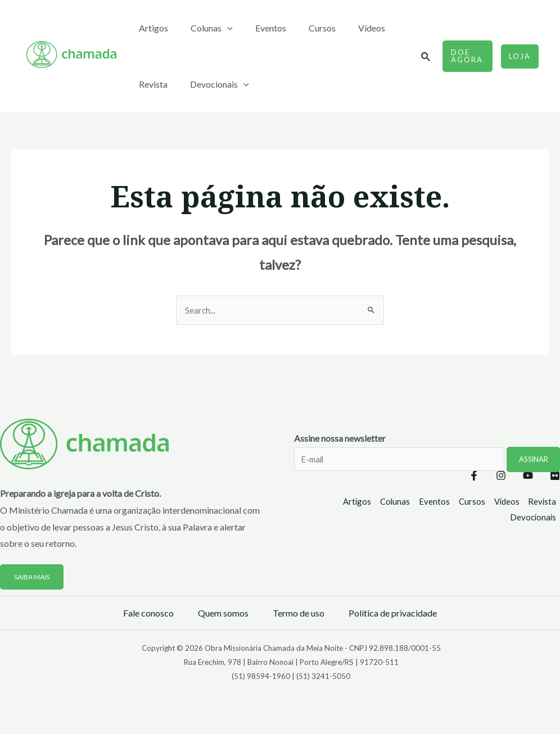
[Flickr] (555, 477)
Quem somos (223, 613)
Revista (151, 84)
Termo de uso (299, 613)
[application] (220, 28)
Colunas (205, 28)
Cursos (306, 28)
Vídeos (351, 28)
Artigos (151, 28)
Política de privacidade (393, 613)
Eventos (259, 28)
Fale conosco (148, 613)
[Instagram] (478, 477)
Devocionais (213, 84)
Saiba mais (34, 577)
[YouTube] (517, 477)
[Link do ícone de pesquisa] (423, 57)
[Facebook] (440, 477)
